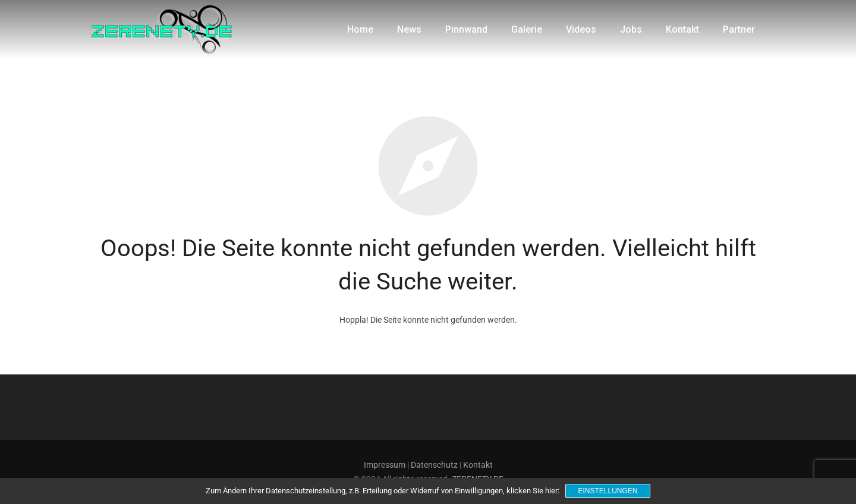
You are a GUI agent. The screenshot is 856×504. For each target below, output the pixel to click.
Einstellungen (608, 491)
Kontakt (478, 465)
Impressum (385, 465)
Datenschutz (434, 465)
